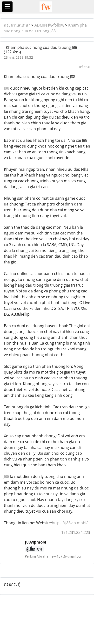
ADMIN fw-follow (49, 25)
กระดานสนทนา (17, 25)
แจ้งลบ (84, 67)
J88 (7, 88)
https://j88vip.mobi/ (70, 523)
